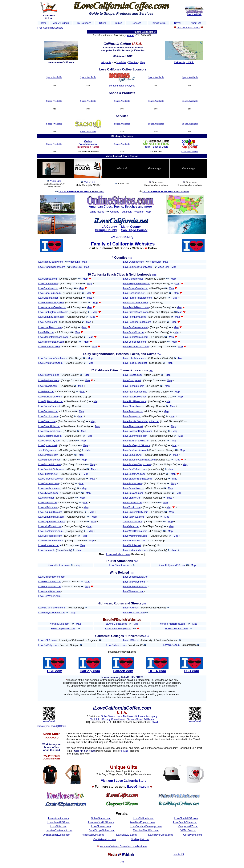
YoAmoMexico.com (116, 624)
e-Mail (124, 751)
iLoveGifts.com (58, 826)
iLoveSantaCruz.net (133, 332)
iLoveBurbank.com (48, 411)
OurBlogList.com (140, 839)
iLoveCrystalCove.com (50, 363)
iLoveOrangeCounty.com (51, 267)
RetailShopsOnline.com (102, 830)
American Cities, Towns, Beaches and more (120, 207)
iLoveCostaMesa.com (50, 436)
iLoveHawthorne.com (49, 488)
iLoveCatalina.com (48, 288)
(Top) (130, 258)
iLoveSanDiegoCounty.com (138, 267)
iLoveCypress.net (47, 445)
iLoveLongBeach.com (50, 327)
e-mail (130, 35)
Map (142, 62)
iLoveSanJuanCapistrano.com (139, 460)
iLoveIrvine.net (46, 498)
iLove (162, 565)
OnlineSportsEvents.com (57, 835)
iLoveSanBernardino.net (136, 441)
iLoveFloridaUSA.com (186, 818)
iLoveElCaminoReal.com (51, 608)
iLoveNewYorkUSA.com (101, 822)
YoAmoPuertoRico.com (173, 624)
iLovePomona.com (133, 411)
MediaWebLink (49, 721)
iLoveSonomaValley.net (135, 577)
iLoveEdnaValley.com (49, 581)
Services (136, 23)
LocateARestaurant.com (59, 830)
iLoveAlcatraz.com (59, 565)
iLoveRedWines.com (49, 596)
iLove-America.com (58, 818)
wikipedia (106, 62)
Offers (102, 23)
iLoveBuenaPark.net (49, 406)
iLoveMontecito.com (49, 346)
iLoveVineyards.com (134, 582)
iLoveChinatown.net (120, 565)
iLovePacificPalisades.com (137, 298)
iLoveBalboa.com (47, 279)
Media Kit (179, 854)
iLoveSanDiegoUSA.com (136, 445)
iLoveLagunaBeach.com (51, 317)
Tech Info (95, 719)
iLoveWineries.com (133, 591)
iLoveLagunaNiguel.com (51, 517)
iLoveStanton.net (132, 498)
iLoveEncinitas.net (48, 298)
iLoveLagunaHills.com (50, 512)
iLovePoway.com (132, 416)
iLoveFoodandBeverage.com (146, 826)
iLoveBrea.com (46, 391)
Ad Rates (149, 719)
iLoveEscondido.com (49, 464)
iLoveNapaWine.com (49, 591)
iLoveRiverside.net (133, 426)
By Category (84, 23)
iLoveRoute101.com (134, 613)
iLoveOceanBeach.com (135, 288)
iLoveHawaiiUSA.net (58, 822)
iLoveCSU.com (171, 645)
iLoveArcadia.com (48, 386)
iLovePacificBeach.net (135, 363)
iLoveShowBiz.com (126, 835)
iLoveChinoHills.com (49, 426)
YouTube (121, 62)
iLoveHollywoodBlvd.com (52, 613)
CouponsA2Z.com (188, 826)
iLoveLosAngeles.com (50, 536)
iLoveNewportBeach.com (136, 283)
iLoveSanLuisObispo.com (137, 464)
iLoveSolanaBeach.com (136, 346)
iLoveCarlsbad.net (48, 283)
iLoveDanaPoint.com (49, 293)
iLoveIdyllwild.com (48, 493)
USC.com (55, 671)
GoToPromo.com (193, 835)
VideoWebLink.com (93, 835)
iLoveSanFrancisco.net (135, 450)
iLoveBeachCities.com (185, 822)
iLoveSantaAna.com (134, 474)
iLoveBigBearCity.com (50, 397)
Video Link (56, 181)
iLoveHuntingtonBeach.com (53, 312)
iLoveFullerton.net (48, 474)
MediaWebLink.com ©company (140, 716)
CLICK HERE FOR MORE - (81, 191)
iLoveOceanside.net (134, 293)
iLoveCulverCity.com (49, 441)
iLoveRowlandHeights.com (137, 431)
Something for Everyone (122, 86)
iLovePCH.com (131, 608)
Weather (133, 62)
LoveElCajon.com (47, 450)
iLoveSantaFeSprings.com (137, 479)
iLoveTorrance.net (132, 502)
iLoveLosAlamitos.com (50, 531)
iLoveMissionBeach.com (51, 342)
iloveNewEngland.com (142, 822)
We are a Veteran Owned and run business (123, 846)
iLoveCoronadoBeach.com (52, 358)
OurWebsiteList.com (105, 839)
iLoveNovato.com (132, 375)
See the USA (194, 14)
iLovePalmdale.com (133, 386)
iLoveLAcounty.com (133, 262)
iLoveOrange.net (132, 380)
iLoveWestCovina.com (135, 531)
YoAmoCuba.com (60, 624)
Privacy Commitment (114, 719)
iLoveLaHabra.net (48, 502)
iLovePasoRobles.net (134, 397)
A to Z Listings (61, 23)
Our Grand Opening (190, 152)
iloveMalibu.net (46, 332)
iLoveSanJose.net (132, 455)
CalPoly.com (90, 671)
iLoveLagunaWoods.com (51, 522)
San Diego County (134, 230)
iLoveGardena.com (48, 483)
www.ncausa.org (122, 237)
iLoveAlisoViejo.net (48, 375)
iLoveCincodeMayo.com (118, 629)
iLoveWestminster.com (135, 536)
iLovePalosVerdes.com (135, 303)
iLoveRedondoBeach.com (137, 322)
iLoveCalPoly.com (48, 645)
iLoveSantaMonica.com (135, 337)
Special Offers (161, 147)
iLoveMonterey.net (133, 279)
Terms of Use (134, 719)
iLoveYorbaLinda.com (134, 550)
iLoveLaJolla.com (47, 322)
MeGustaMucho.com (176, 629)
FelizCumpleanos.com (63, 629)
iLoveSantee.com (132, 483)
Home (43, 23)
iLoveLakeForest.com (50, 526)
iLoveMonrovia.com (49, 545)
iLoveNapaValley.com (50, 586)
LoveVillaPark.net (132, 522)
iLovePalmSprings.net (135, 392)
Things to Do (159, 23)
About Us (196, 23)
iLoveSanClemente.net (135, 327)
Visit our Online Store (188, 28)
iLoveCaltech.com (116, 645)
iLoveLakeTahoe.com (134, 358)
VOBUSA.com (188, 830)
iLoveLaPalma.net (48, 507)
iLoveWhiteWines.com (135, 586)
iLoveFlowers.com (101, 826)
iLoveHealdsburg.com (118, 554)
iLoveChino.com (47, 421)
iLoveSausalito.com (133, 488)
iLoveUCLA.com (47, 640)
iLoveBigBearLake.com (51, 401)
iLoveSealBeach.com (134, 342)
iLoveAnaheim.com (48, 380)
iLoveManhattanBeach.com (53, 337)
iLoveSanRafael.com (134, 469)
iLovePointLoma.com (134, 317)
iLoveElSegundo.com (49, 460)
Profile (147, 147)
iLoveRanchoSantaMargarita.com (141, 421)
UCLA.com (157, 671)
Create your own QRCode (52, 726)
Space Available (54, 77)
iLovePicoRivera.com (134, 401)
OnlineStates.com (111, 716)
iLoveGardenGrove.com (51, 479)
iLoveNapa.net (46, 550)
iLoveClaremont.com (49, 431)
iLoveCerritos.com (48, 416)
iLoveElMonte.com (48, 455)
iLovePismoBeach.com (135, 312)
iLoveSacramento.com (135, 436)
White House (97, 212)
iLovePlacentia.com (133, 406)
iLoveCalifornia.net (143, 818)
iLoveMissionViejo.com (50, 541)
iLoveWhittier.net (132, 545)
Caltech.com (123, 671)
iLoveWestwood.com (134, 541)
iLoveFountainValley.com (51, 469)
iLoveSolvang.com (133, 493)
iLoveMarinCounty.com (50, 262)
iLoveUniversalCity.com (135, 512)
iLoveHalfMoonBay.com (51, 303)
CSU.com (191, 671)
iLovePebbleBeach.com (136, 307)
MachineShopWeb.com (146, 830)
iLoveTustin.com (132, 507)
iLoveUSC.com (131, 640)
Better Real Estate (88, 132)
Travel (177, 23)
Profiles (118, 23)
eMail (155, 722)
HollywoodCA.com (175, 565)
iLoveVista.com (131, 526)
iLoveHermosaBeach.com (52, 307)
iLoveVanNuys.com (133, 517)
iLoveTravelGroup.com (160, 835)
